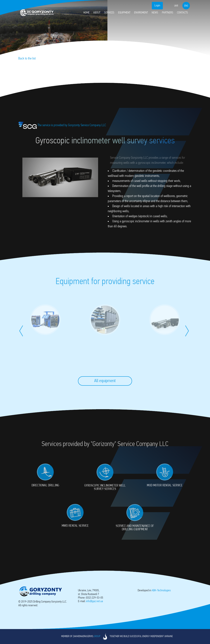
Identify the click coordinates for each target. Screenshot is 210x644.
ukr (176, 6)
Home (86, 13)
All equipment (105, 381)
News (155, 13)
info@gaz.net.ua (94, 601)
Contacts (182, 13)
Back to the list (27, 59)
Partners (168, 13)
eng (186, 6)
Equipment (124, 13)
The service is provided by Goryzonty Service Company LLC (62, 125)
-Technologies (161, 591)
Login (157, 6)
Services (109, 13)
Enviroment (141, 13)
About (97, 13)
